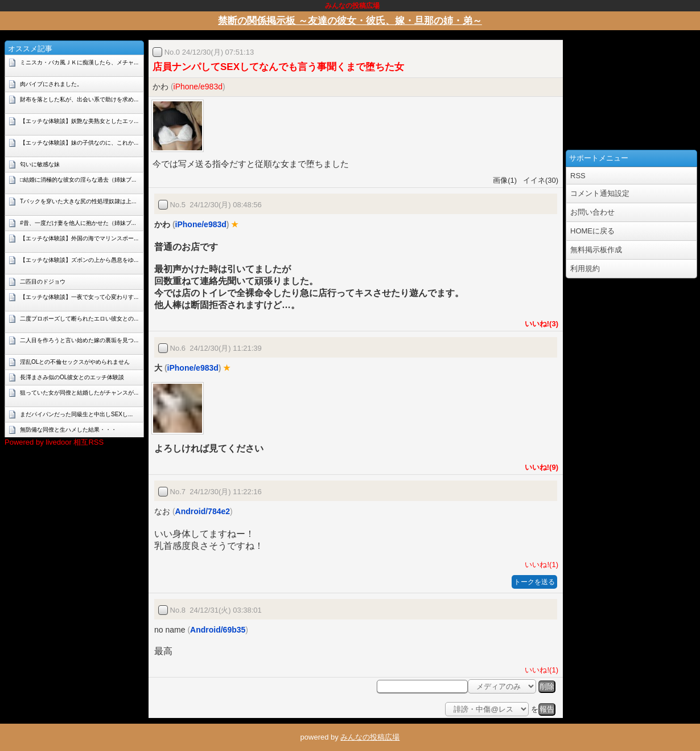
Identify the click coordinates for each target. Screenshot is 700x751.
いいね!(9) (540, 467)
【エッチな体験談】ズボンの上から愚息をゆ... (79, 260)
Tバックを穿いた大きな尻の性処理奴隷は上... (78, 201)
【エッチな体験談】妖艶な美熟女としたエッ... (79, 121)
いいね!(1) (540, 565)
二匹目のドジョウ (43, 282)
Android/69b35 (218, 630)
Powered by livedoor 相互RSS (54, 442)
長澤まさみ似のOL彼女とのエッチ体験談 (72, 377)
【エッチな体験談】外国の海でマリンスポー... (79, 238)
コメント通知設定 (600, 193)
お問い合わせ (592, 212)
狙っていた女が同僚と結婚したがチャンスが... (79, 393)
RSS (578, 176)
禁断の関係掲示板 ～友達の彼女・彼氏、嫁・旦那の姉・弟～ (350, 21)
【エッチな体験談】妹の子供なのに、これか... (79, 143)
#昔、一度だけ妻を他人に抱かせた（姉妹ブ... (78, 223)
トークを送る (534, 582)
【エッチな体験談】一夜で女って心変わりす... (79, 297)
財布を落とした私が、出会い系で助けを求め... (79, 99)
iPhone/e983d (198, 87)
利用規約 (585, 268)
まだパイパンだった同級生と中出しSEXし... (76, 414)
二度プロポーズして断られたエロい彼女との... (79, 319)
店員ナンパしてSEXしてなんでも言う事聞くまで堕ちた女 (278, 67)
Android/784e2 (203, 511)
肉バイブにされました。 (51, 84)
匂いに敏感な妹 (40, 164)
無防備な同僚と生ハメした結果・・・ (68, 430)
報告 (547, 709)
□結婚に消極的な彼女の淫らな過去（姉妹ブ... (78, 180)
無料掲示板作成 (596, 250)
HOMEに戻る (592, 231)
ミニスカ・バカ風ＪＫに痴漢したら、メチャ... (79, 62)
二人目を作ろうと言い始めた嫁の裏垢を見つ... (79, 340)
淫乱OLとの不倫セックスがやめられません (75, 362)
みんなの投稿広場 (370, 737)
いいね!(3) (540, 324)
